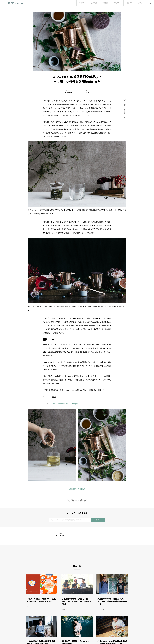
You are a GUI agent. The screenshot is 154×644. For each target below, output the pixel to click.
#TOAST (72, 489)
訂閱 (98, 520)
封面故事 (81, 3)
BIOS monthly (68, 93)
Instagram (75, 404)
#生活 (77, 489)
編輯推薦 (105, 3)
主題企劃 (117, 3)
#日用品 (82, 489)
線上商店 (141, 3)
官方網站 (53, 404)
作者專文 (129, 3)
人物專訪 (94, 3)
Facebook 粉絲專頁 (64, 404)
